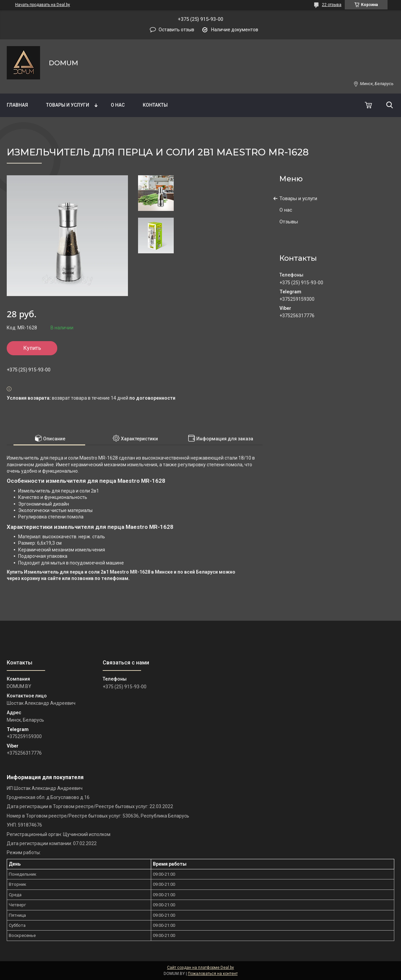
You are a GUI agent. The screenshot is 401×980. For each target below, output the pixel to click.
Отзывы (289, 222)
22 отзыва (332, 5)
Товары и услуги (68, 105)
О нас (118, 105)
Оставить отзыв (176, 30)
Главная (17, 105)
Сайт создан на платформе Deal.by (200, 968)
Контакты (155, 105)
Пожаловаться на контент (213, 974)
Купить (32, 348)
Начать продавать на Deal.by (43, 5)
